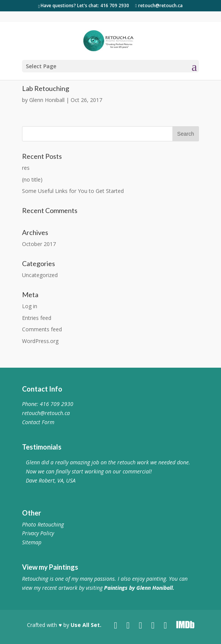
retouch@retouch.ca (46, 413)
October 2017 (39, 244)
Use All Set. (86, 625)
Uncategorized (40, 275)
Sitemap (32, 542)
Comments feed (42, 329)
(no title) (32, 179)
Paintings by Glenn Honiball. (139, 588)
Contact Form (38, 422)
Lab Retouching (46, 88)
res (26, 168)
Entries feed (37, 318)
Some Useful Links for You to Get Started (73, 191)
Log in (30, 306)
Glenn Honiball (47, 100)
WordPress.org (40, 341)
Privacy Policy (38, 533)
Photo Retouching (43, 524)
